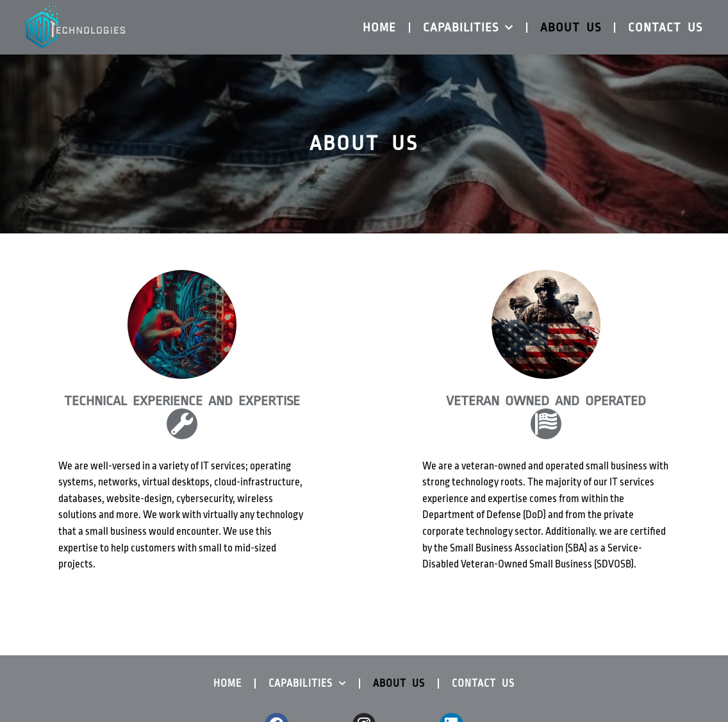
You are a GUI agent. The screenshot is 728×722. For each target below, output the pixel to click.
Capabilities (468, 28)
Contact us (665, 28)
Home (379, 28)
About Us (571, 28)
